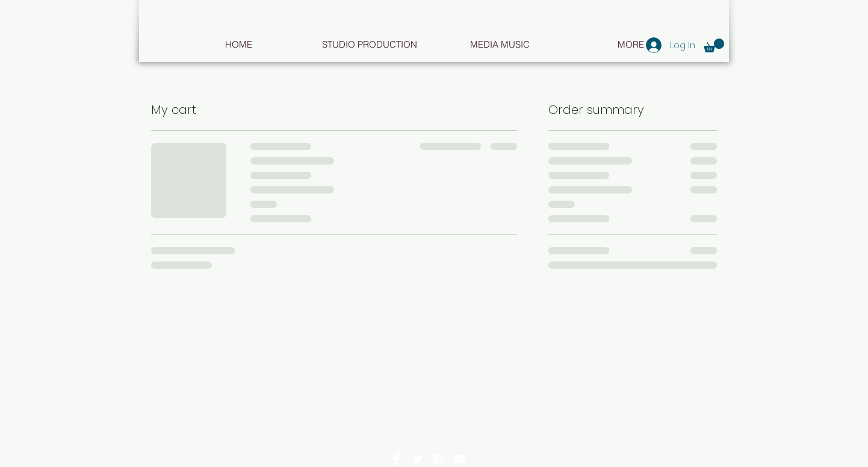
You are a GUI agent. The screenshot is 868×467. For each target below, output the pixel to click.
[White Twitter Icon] (417, 459)
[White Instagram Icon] (439, 459)
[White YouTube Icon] (460, 459)
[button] (714, 45)
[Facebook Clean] (396, 459)
